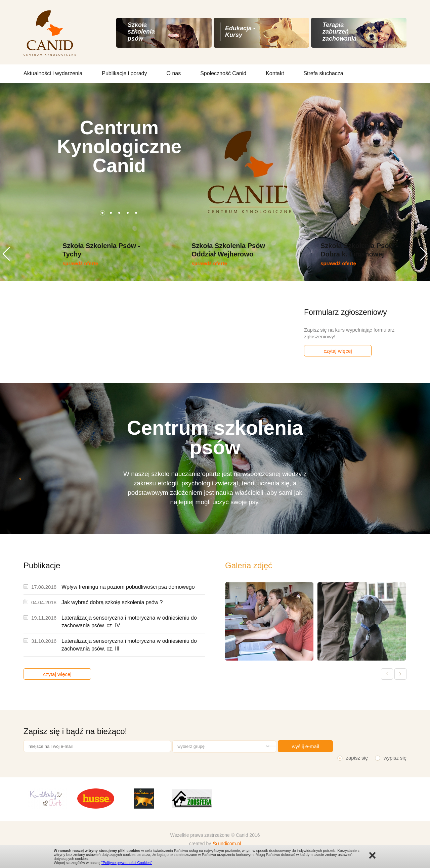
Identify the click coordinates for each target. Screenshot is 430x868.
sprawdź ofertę (80, 263)
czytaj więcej (338, 351)
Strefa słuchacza (323, 73)
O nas (174, 73)
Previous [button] (6, 254)
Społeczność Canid (223, 73)
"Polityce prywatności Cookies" (127, 863)
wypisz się (395, 758)
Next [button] (424, 254)
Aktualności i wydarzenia (53, 73)
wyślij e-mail (306, 746)
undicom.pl (229, 843)
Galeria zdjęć (249, 565)
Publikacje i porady (124, 73)
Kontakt (275, 73)
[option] (215, 182)
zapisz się (357, 758)
